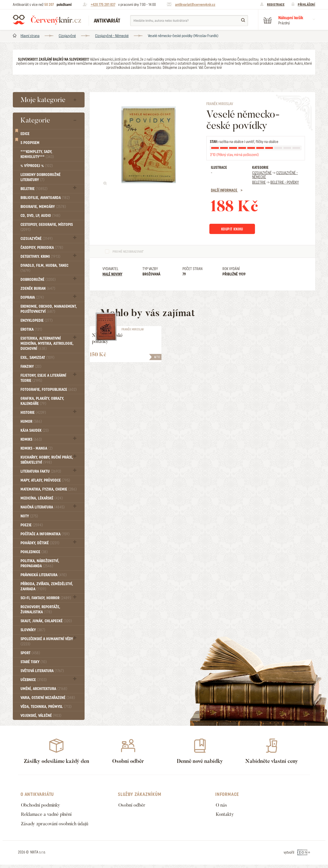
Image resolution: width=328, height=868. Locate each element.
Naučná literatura (43, 507)
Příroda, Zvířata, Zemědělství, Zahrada (47, 586)
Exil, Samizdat (37, 358)
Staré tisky (34, 662)
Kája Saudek (35, 430)
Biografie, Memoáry (43, 207)
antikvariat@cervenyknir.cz (195, 5)
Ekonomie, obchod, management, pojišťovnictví (49, 309)
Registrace (276, 4)
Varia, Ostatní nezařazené (48, 698)
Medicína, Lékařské (42, 498)
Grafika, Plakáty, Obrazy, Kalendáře (42, 401)
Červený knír (47, 20)
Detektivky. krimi (40, 257)
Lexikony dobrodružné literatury (40, 177)
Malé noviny (112, 275)
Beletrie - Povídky (285, 182)
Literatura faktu (41, 471)
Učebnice (34, 680)
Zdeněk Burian (38, 288)
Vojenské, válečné (41, 716)
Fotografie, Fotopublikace (49, 390)
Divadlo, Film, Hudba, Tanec (44, 268)
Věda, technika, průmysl (46, 707)
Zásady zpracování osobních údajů (58, 826)
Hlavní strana (30, 36)
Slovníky (33, 630)
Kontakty (226, 816)
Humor (31, 421)
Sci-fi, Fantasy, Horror (46, 598)
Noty (29, 516)
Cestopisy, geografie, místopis (47, 227)
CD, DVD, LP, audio (40, 216)
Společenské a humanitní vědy (47, 641)
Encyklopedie (37, 320)
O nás (222, 805)
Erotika (31, 329)
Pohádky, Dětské (40, 543)
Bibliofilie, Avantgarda (45, 198)
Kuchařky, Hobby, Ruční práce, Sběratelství (47, 460)
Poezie (32, 525)
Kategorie (35, 120)
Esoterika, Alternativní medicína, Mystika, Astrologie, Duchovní (47, 343)
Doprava (32, 297)
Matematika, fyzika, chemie (49, 489)
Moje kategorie (43, 100)
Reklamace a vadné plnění (49, 816)
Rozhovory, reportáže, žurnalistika (40, 609)
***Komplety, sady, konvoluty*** (37, 154)
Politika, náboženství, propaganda (40, 563)
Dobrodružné (38, 280)
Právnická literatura (44, 575)
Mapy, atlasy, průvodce (45, 480)
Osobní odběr (133, 805)
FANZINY (31, 366)
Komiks (31, 439)
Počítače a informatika (45, 534)
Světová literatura (42, 671)
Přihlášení (306, 4)
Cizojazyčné (67, 36)
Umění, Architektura (44, 689)
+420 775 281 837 (103, 5)
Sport (30, 653)
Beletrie (34, 189)
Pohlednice (34, 552)
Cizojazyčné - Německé (112, 36)
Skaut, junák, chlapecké (46, 621)
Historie (33, 413)
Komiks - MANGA (37, 448)
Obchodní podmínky (43, 805)
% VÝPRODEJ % (37, 166)
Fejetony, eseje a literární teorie (43, 378)
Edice (25, 134)
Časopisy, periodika (42, 248)
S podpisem (30, 143)
